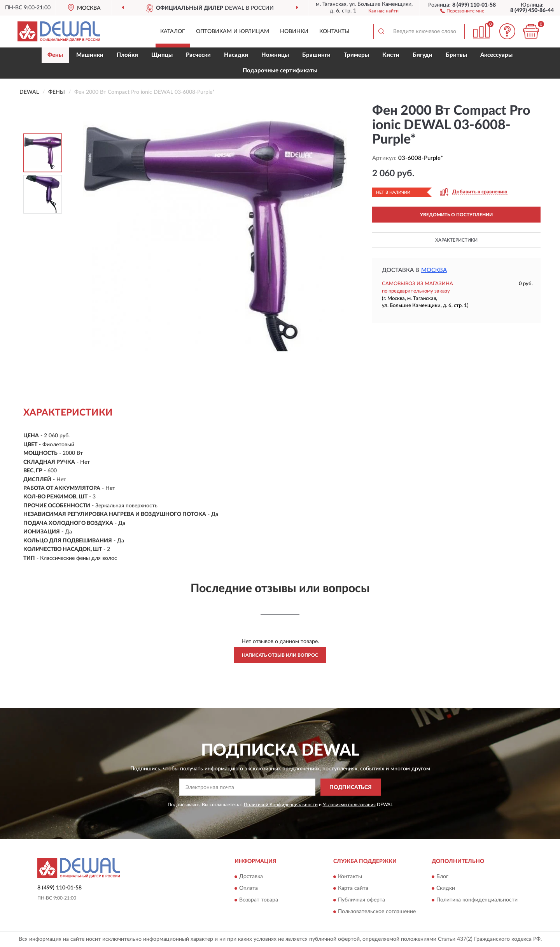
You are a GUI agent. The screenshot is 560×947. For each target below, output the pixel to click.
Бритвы (456, 55)
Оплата (248, 888)
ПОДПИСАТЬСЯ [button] (351, 787)
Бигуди (423, 55)
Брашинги (316, 55)
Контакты (334, 32)
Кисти (391, 55)
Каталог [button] (173, 32)
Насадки (236, 55)
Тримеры (356, 55)
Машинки (90, 55)
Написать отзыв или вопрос (280, 655)
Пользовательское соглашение (377, 912)
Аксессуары (496, 55)
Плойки (127, 55)
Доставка (251, 877)
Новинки (294, 32)
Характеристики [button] (456, 240)
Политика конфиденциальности (477, 900)
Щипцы (162, 55)
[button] (462, 11)
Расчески (198, 55)
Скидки (446, 888)
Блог (442, 877)
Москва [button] (434, 270)
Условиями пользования (349, 805)
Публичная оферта (361, 900)
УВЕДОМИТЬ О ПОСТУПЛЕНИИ (456, 215)
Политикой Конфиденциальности (281, 805)
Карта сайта (353, 888)
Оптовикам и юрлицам (233, 32)
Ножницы (275, 55)
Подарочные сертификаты (280, 71)
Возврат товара (259, 900)
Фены (55, 55)
